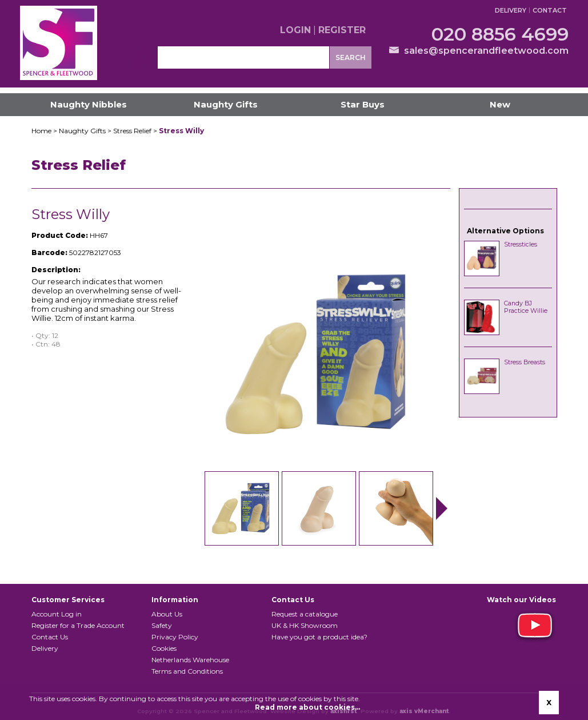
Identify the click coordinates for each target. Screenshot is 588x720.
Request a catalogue (305, 614)
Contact (550, 10)
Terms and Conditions (187, 671)
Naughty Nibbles (89, 104)
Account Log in (57, 614)
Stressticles (521, 244)
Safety (162, 625)
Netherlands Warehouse (190, 660)
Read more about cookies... (307, 707)
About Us (167, 614)
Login (295, 30)
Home (41, 131)
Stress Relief (132, 131)
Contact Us (50, 637)
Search (351, 57)
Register (342, 30)
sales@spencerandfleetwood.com (486, 51)
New (500, 104)
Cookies (164, 648)
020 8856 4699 (500, 34)
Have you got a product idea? (319, 637)
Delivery (511, 10)
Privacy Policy (175, 637)
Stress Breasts (525, 362)
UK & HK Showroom (305, 625)
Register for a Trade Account (78, 625)
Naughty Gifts (226, 104)
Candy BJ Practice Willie (526, 307)
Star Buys (363, 104)
